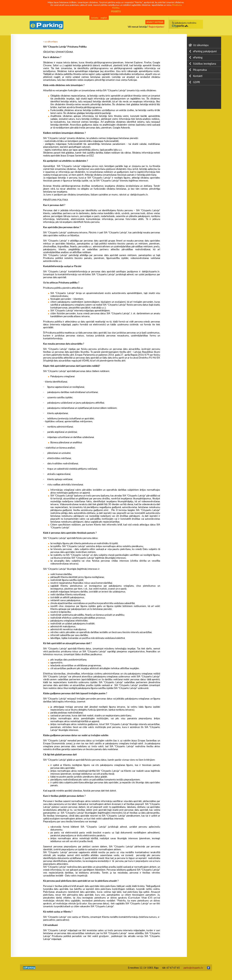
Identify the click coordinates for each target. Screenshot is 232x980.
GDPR (196, 82)
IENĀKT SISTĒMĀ (155, 22)
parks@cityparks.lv (193, 968)
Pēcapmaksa (200, 70)
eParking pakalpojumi (205, 51)
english (104, 18)
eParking (198, 57)
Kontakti (198, 76)
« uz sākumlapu (50, 41)
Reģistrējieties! (157, 27)
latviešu (95, 18)
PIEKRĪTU (116, 12)
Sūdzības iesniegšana (205, 64)
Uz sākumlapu (201, 45)
